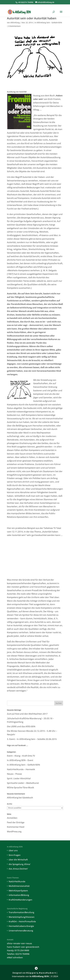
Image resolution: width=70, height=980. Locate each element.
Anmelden (12, 818)
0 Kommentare (14, 26)
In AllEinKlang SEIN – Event (20, 760)
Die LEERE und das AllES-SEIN (21, 726)
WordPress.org (14, 831)
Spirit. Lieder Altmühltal (19, 778)
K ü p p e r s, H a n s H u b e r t (41, 973)
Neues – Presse (14, 774)
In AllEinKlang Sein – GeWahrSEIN (23, 765)
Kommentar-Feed (16, 827)
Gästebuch (28, 798)
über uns (13, 850)
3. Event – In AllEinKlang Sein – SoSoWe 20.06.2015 (32, 739)
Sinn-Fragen (15, 855)
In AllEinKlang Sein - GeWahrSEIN (48, 23)
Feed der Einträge (16, 822)
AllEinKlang (15, 23)
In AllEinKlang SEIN (39, 976)
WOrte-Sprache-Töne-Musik (20, 787)
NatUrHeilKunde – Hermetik (21, 769)
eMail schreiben (15, 957)
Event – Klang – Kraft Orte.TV (21, 756)
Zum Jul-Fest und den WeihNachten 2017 (27, 714)
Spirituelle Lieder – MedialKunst (23, 783)
